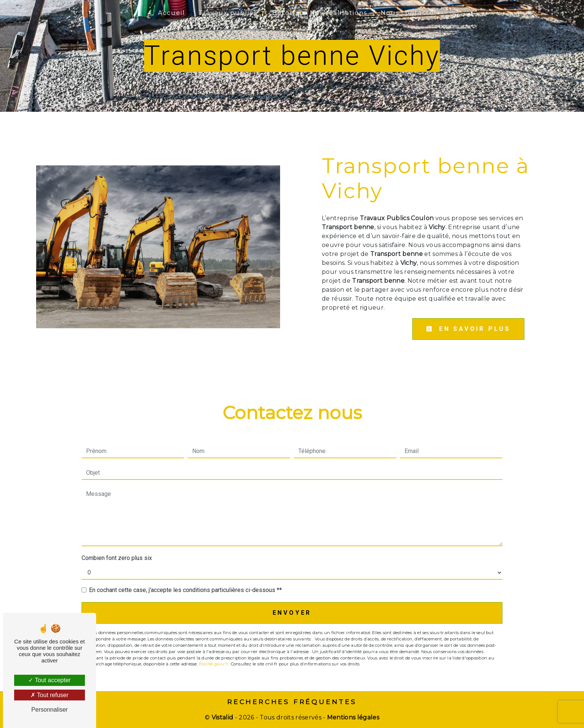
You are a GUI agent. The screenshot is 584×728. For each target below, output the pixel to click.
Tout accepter (49, 680)
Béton (283, 13)
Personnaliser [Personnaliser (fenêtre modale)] (50, 710)
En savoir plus (468, 329)
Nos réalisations (339, 13)
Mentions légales (352, 717)
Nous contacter (409, 13)
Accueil (172, 13)
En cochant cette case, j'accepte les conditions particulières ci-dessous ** (185, 590)
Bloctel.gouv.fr (214, 664)
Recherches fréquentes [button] (292, 702)
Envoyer (292, 613)
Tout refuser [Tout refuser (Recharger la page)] (50, 695)
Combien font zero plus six (117, 558)
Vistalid (223, 717)
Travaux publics (228, 13)
